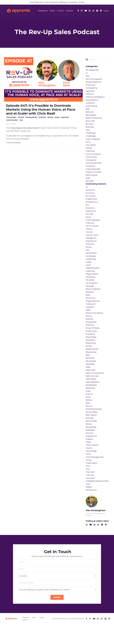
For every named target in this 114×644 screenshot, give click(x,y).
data (88, 183)
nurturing (50, 118)
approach (90, 92)
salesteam (91, 403)
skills (88, 419)
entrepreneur (92, 208)
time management (95, 475)
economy (90, 199)
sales (88, 381)
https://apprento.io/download (25, 129)
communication (94, 158)
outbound (91, 315)
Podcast (69, 11)
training (90, 494)
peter (88, 321)
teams (89, 466)
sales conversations (12, 121)
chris (88, 146)
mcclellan (90, 290)
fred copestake (93, 227)
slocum (89, 422)
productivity (92, 343)
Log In (106, 11)
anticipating (92, 89)
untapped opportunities (98, 500)
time (88, 472)
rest (88, 368)
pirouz (89, 328)
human (89, 240)
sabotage (90, 378)
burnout (90, 127)
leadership (91, 268)
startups (90, 434)
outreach (90, 318)
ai (87, 73)
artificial (90, 95)
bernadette (91, 117)
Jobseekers (43, 11)
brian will (90, 124)
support (90, 456)
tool (88, 488)
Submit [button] (57, 617)
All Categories (92, 70)
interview (90, 252)
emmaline (91, 202)
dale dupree (92, 180)
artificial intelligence (96, 98)
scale (21, 121)
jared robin (92, 262)
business (90, 130)
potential (90, 337)
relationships (65, 118)
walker (89, 506)
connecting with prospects (94, 169)
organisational (93, 312)
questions (91, 353)
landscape (91, 265)
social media (92, 428)
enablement (92, 205)
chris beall (21, 118)
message (90, 296)
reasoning (91, 356)
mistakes (90, 302)
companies (91, 164)
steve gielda (92, 437)
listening (90, 280)
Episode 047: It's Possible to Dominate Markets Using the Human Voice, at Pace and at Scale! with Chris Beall (41, 110)
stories (89, 441)
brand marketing (94, 120)
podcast (57, 118)
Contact (60, 11)
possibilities (92, 334)
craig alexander (93, 174)
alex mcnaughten (11, 118)
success (90, 450)
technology (91, 469)
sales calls (91, 384)
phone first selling (95, 324)
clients (89, 152)
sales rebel (91, 393)
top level (90, 491)
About (52, 11)
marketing (91, 287)
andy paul (91, 86)
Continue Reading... (14, 144)
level (88, 274)
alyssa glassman (94, 83)
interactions (92, 249)
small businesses (94, 425)
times (89, 478)
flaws (89, 224)
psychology (91, 350)
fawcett (90, 221)
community (92, 161)
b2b (88, 111)
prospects (91, 346)
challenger (91, 136)
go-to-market (92, 233)
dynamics (91, 196)
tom (88, 484)
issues (89, 255)
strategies (91, 447)
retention (91, 371)
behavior (90, 114)
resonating (91, 365)
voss (88, 503)
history (89, 237)
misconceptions (93, 299)
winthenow (92, 510)
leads (89, 271)
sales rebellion (93, 397)
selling (89, 415)
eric (88, 211)
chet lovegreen (93, 142)
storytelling (91, 444)
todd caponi (92, 481)
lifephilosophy (93, 277)
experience (91, 218)
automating (92, 108)
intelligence (91, 246)
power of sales (93, 340)
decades (90, 186)
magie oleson (92, 284)
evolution (90, 215)
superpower (92, 453)
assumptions (92, 102)
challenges (91, 139)
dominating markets (31, 118)
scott (88, 412)
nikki (88, 306)
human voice (42, 118)
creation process (94, 177)
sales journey (92, 390)
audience (90, 105)
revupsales (91, 375)
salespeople (92, 400)
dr (87, 193)
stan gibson (92, 431)
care (88, 133)
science (90, 409)
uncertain (91, 497)
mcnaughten (92, 293)
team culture (92, 462)
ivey (88, 259)
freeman (90, 230)
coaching (90, 155)
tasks (88, 459)
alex (88, 76)
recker (89, 359)
